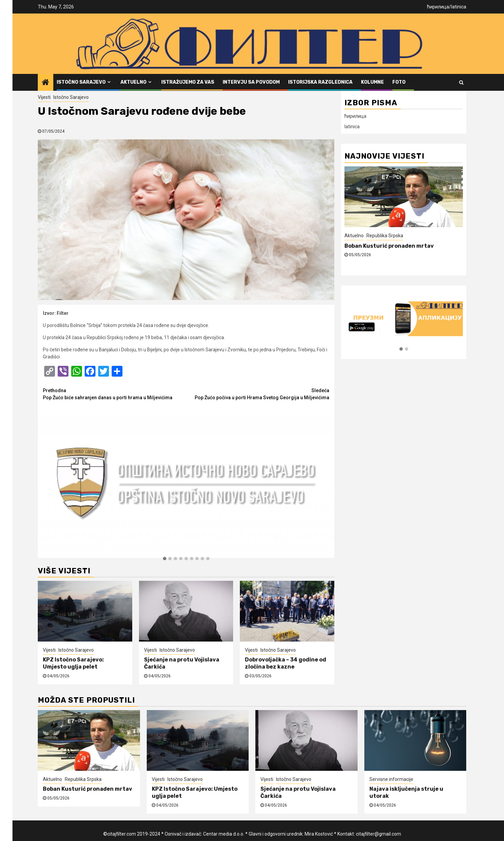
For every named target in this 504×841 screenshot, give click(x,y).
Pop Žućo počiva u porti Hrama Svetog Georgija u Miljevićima (258, 394)
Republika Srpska (385, 236)
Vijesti (44, 97)
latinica (459, 7)
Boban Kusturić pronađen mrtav (389, 246)
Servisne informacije (391, 779)
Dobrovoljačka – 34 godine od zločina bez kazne (286, 663)
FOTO (399, 82)
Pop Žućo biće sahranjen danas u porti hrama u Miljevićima (115, 394)
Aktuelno (133, 82)
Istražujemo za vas (188, 82)
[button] (165, 559)
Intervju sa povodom (251, 82)
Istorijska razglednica (320, 82)
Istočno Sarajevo (81, 82)
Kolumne (372, 82)
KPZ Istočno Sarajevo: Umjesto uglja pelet (73, 663)
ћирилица (438, 7)
